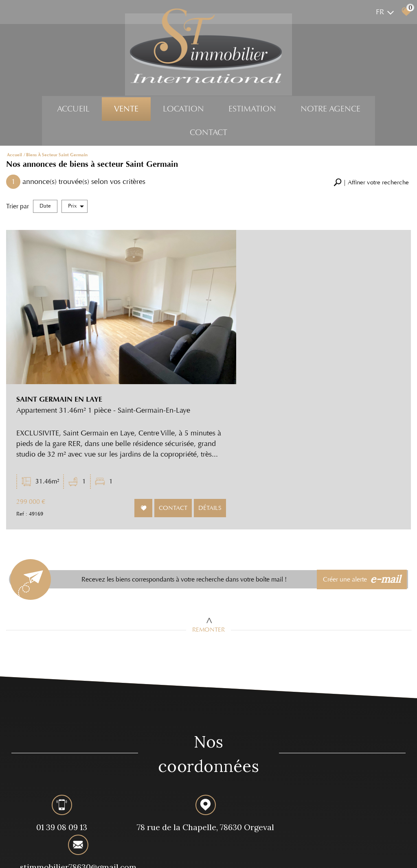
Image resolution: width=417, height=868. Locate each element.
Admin (134, 854)
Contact (208, 134)
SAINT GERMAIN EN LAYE (260, 249)
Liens (119, 854)
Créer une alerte (363, 442)
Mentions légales (58, 854)
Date (45, 207)
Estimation (252, 111)
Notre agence (330, 111)
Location (183, 111)
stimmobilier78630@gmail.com (343, 694)
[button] (371, 183)
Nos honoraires (94, 854)
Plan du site (25, 854)
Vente (126, 111)
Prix (76, 207)
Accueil (73, 111)
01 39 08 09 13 (57, 693)
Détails (382, 372)
